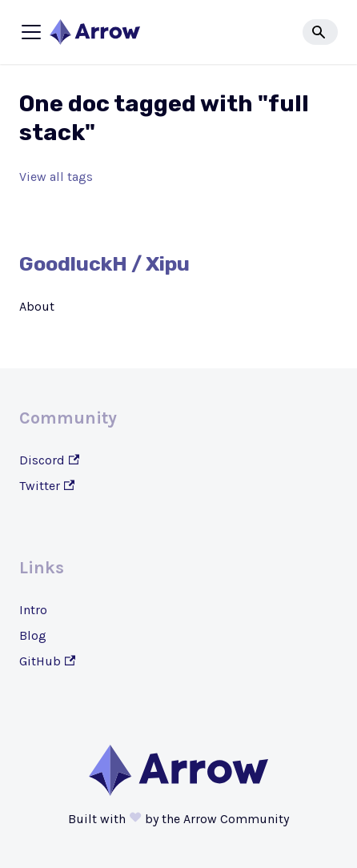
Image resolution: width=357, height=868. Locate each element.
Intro (33, 610)
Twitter (47, 486)
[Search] (320, 32)
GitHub (47, 661)
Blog (33, 635)
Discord (49, 460)
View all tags (56, 177)
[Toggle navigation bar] (31, 32)
